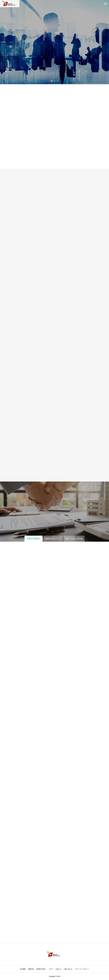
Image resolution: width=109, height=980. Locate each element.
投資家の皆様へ (41, 969)
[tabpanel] (54, 42)
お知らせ (58, 969)
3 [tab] (58, 81)
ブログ (51, 969)
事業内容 (31, 969)
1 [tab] (52, 81)
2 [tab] (55, 81)
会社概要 (23, 969)
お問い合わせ (68, 969)
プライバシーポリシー (82, 969)
